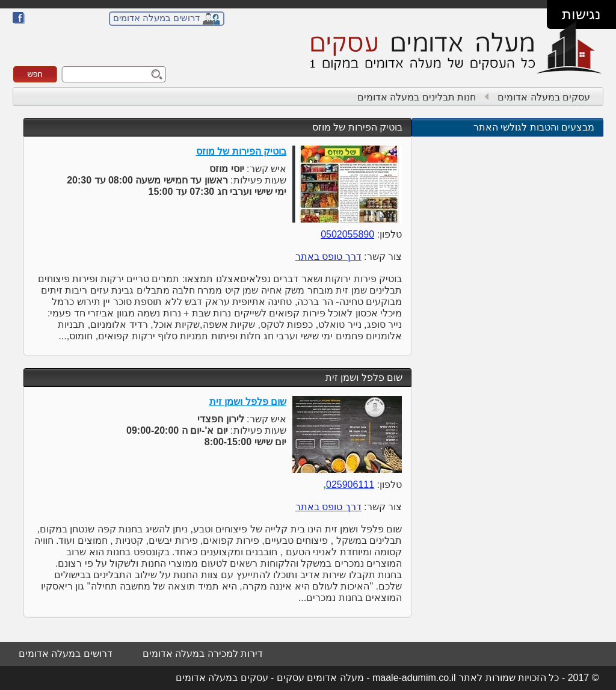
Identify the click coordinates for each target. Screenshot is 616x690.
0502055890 (347, 234)
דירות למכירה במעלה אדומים (203, 654)
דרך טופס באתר (328, 257)
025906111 (350, 485)
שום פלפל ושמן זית (364, 377)
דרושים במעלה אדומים (156, 18)
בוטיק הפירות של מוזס (357, 127)
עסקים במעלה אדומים (544, 97)
